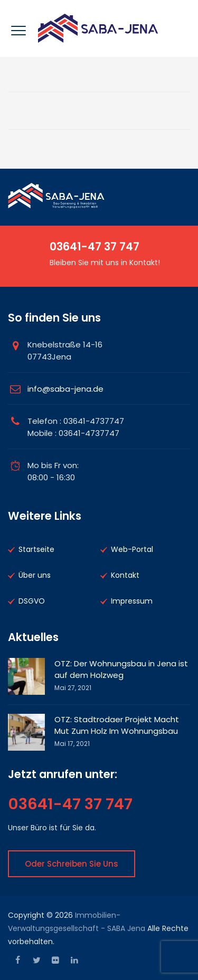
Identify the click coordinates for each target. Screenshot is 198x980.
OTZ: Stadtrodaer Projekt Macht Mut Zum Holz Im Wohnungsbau (117, 725)
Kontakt (125, 575)
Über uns (35, 575)
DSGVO (32, 601)
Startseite (36, 549)
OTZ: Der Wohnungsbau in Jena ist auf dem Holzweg (121, 669)
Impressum (132, 601)
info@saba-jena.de (65, 389)
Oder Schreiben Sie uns (72, 864)
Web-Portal (132, 549)
